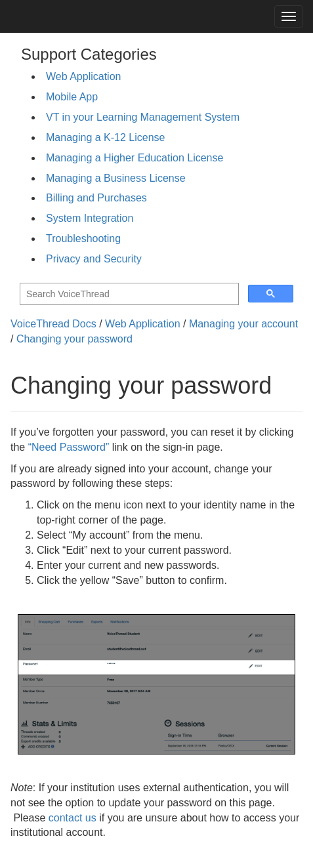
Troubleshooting (83, 238)
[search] (128, 294)
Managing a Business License (116, 178)
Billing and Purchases (96, 198)
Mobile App (72, 97)
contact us (73, 818)
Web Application (83, 76)
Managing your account (243, 324)
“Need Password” (69, 447)
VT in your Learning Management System (143, 117)
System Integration (90, 218)
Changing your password (74, 339)
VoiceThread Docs (53, 324)
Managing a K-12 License (105, 137)
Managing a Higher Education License (135, 158)
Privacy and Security (94, 259)
